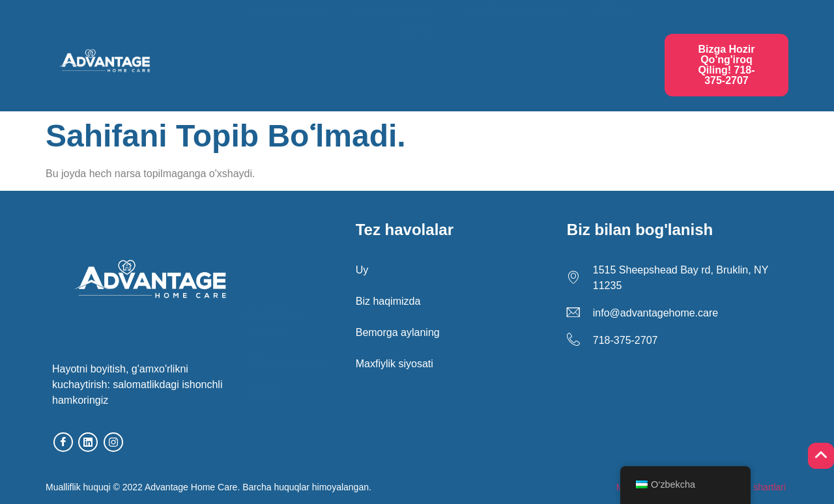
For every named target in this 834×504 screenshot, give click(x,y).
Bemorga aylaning (394, 53)
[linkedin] (88, 442)
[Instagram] (113, 442)
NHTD (417, 74)
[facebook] (63, 442)
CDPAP (611, 53)
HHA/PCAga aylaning (514, 53)
